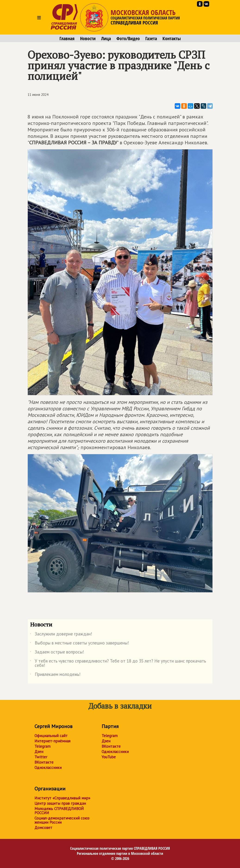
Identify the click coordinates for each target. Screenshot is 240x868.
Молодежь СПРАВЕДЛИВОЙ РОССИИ (59, 811)
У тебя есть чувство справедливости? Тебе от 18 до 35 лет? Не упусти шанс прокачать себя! (118, 663)
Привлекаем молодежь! (55, 675)
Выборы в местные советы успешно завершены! (79, 644)
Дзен (39, 752)
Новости (88, 39)
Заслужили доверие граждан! (61, 635)
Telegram (42, 746)
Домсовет (43, 828)
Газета (151, 39)
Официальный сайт (51, 736)
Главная (67, 39)
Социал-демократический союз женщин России (62, 820)
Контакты (172, 39)
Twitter (41, 757)
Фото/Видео (128, 39)
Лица (106, 39)
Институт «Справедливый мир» (62, 798)
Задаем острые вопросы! (57, 653)
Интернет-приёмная (52, 741)
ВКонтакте (44, 762)
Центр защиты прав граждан (60, 803)
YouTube (109, 757)
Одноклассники (48, 768)
